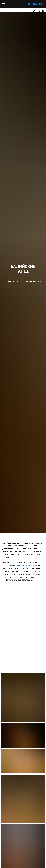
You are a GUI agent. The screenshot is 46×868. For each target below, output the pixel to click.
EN (34, 11)
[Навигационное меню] (4, 4)
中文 (39, 11)
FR (42, 11)
